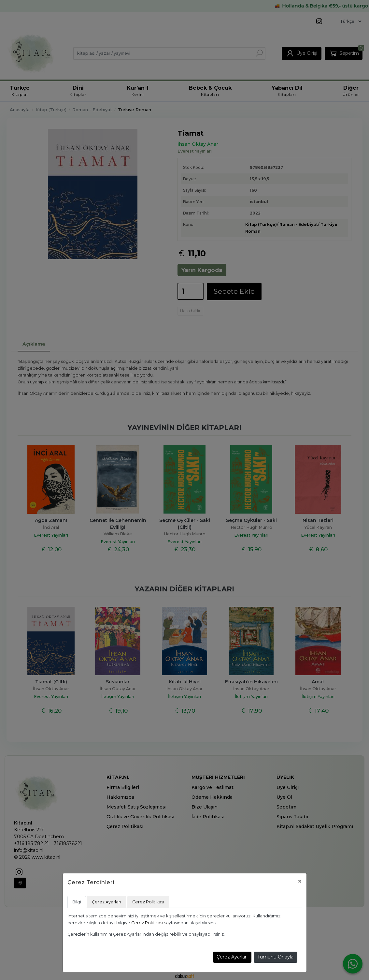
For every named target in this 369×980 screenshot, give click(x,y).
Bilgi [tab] (77, 902)
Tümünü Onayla (275, 957)
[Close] (300, 881)
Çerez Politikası (147, 923)
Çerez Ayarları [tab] (106, 902)
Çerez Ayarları (232, 957)
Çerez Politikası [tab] (148, 902)
